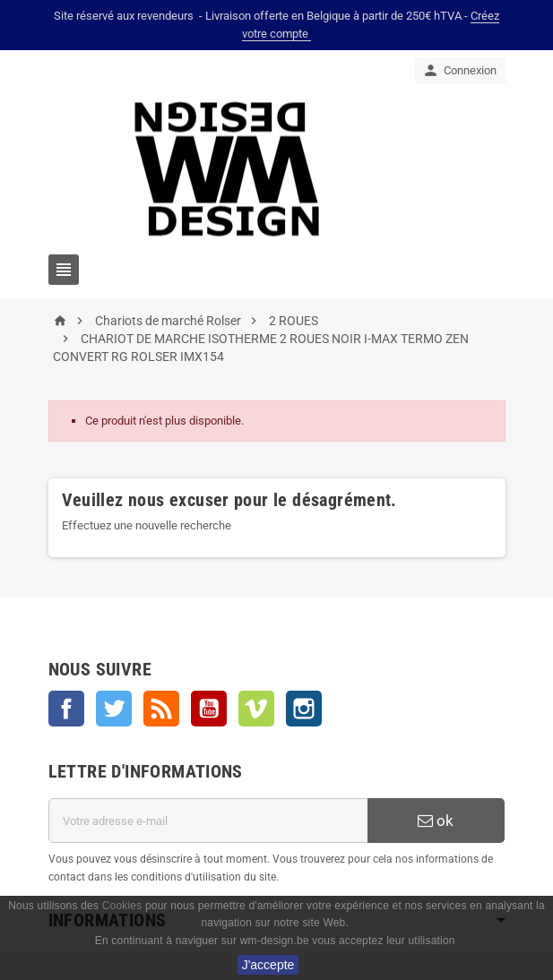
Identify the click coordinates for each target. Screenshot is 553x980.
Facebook (66, 709)
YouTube (209, 709)
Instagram (304, 709)
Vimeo (256, 709)
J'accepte (268, 965)
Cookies (122, 906)
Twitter (114, 709)
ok (436, 821)
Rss (161, 709)
